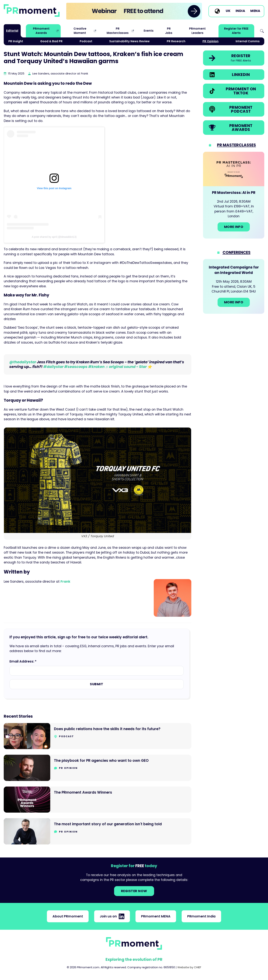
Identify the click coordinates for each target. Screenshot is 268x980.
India (240, 11)
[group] (134, 11)
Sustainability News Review (129, 41)
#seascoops (76, 367)
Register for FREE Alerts (236, 31)
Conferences (237, 252)
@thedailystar (23, 362)
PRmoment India (201, 916)
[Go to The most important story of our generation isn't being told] (98, 831)
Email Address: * (23, 661)
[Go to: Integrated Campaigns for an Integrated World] (234, 286)
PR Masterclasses (118, 31)
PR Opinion (210, 41)
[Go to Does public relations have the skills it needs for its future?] (98, 736)
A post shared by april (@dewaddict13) (54, 237)
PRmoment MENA (156, 916)
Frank (65, 582)
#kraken (96, 367)
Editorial (12, 31)
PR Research (176, 41)
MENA (255, 11)
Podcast (86, 41)
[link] (134, 11)
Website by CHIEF (189, 967)
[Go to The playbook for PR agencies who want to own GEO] (98, 768)
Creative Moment (80, 31)
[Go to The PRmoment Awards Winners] (98, 800)
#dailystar (53, 367)
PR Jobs (169, 31)
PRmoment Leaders (197, 31)
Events (149, 31)
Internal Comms (248, 41)
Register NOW (134, 891)
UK (228, 11)
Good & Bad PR (51, 41)
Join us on (112, 916)
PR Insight (16, 41)
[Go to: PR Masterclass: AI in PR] (234, 195)
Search (262, 31)
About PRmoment (68, 916)
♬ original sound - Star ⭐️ (129, 367)
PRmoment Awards (41, 31)
